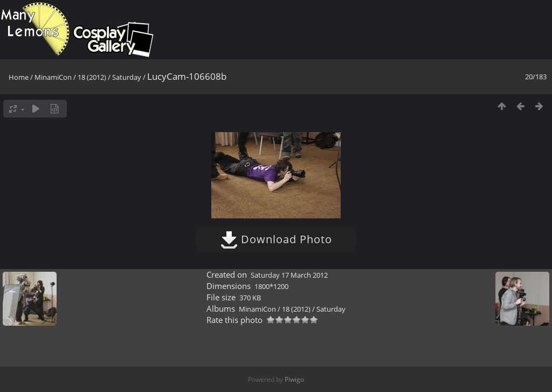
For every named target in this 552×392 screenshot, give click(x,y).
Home (19, 77)
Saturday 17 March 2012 (289, 275)
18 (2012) (92, 77)
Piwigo (294, 379)
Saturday (127, 77)
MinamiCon (53, 77)
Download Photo (276, 239)
